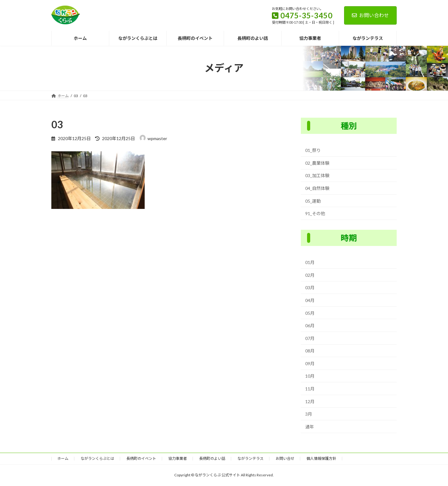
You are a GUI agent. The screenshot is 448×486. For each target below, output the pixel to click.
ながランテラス (250, 458)
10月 (310, 376)
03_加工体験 (317, 175)
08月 (310, 351)
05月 (310, 313)
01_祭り (313, 150)
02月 (310, 275)
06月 (310, 326)
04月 (310, 300)
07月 (310, 338)
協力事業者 (178, 458)
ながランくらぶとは (97, 458)
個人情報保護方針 (321, 458)
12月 (310, 401)
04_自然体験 (317, 188)
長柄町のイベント (141, 458)
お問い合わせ (370, 15)
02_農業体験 (317, 163)
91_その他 (315, 213)
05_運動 (313, 201)
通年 (310, 427)
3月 (309, 414)
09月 (310, 363)
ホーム (63, 458)
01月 (310, 262)
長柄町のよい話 (212, 458)
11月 (310, 389)
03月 (310, 288)
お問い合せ (285, 458)
